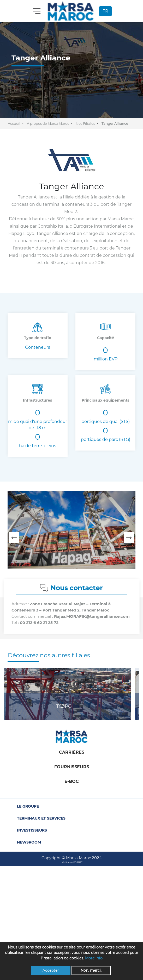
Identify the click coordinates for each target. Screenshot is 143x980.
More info (94, 958)
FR (105, 11)
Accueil (14, 123)
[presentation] (14, 538)
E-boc (72, 781)
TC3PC (64, 706)
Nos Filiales (85, 123)
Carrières (72, 752)
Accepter (51, 970)
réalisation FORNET (72, 863)
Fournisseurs (72, 767)
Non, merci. (91, 970)
